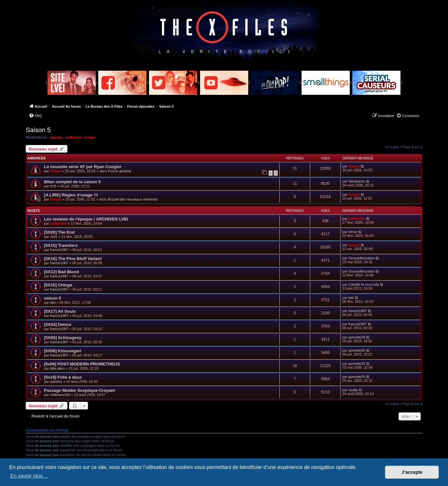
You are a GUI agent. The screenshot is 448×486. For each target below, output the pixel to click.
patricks (56, 382)
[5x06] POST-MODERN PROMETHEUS (82, 364)
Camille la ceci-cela (364, 284)
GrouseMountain (361, 258)
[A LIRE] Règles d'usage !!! (71, 195)
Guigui (90, 137)
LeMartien (74, 137)
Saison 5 (38, 130)
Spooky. (57, 137)
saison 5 (53, 298)
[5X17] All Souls (60, 311)
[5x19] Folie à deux (63, 377)
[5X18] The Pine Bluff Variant (73, 259)
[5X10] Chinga (58, 285)
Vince (353, 232)
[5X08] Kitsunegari (63, 351)
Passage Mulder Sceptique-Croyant (79, 390)
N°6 (53, 186)
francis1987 (59, 250)
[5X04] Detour (58, 324)
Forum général (119, 171)
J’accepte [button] (412, 472)
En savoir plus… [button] (29, 476)
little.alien (57, 368)
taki (53, 302)
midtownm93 (60, 395)
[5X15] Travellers (61, 245)
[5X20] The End (59, 232)
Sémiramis (357, 181)
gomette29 (357, 337)
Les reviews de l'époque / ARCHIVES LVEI (86, 219)
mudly (353, 390)
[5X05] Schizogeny (63, 338)
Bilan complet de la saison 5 (72, 182)
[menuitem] (35, 116)
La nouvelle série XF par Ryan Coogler (83, 167)
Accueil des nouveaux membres (133, 199)
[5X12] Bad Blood (61, 272)
